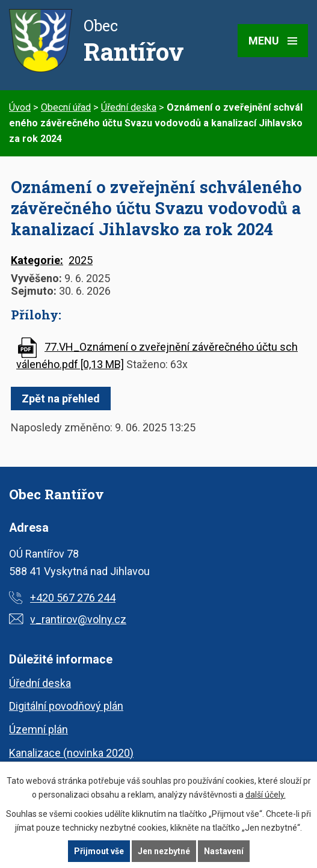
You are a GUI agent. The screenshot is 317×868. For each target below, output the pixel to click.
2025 (81, 260)
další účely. (266, 795)
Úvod (20, 107)
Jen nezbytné (164, 851)
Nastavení (224, 851)
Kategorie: (37, 260)
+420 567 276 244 (73, 598)
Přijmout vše (99, 851)
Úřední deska (129, 107)
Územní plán (38, 729)
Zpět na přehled (61, 399)
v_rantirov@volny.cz (78, 619)
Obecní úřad (66, 107)
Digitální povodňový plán (66, 706)
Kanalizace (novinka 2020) (71, 753)
